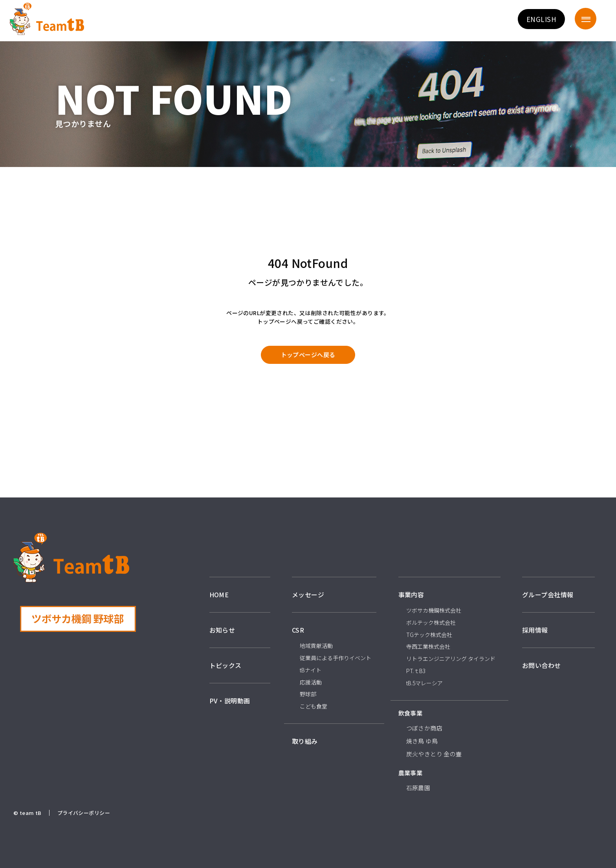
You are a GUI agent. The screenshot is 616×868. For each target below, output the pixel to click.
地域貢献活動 (316, 646)
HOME (219, 595)
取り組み (305, 741)
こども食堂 (313, 706)
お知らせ (222, 630)
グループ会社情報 (548, 595)
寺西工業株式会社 (428, 646)
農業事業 (411, 773)
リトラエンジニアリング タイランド (451, 659)
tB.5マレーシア (424, 683)
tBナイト (311, 670)
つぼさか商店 (424, 728)
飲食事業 (411, 713)
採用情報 (535, 630)
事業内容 (411, 595)
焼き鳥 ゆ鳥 (422, 741)
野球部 (308, 694)
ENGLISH (541, 19)
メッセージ (308, 595)
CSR (298, 630)
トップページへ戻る (308, 355)
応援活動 (311, 682)
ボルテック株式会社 (431, 622)
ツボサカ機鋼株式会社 (434, 610)
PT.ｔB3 (416, 671)
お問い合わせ (542, 665)
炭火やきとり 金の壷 (434, 754)
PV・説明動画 (230, 701)
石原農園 (418, 788)
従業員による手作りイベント (335, 658)
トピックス (225, 665)
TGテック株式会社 (429, 635)
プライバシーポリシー (84, 813)
